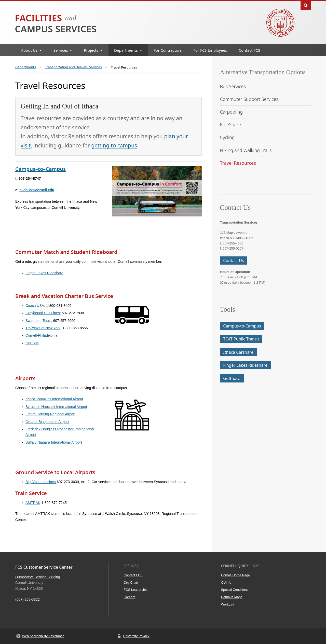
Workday (228, 604)
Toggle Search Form (306, 5)
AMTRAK (33, 503)
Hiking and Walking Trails (246, 150)
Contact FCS (250, 50)
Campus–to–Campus (40, 169)
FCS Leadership (135, 590)
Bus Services (233, 86)
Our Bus (32, 343)
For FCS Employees (210, 50)
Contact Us (233, 261)
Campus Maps (232, 597)
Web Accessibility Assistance (43, 636)
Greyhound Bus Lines (43, 313)
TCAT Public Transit (241, 339)
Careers (129, 597)
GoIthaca (232, 378)
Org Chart (131, 583)
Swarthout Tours (38, 321)
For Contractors (168, 50)
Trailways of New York (43, 328)
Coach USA (35, 306)
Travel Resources (238, 163)
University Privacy (136, 636)
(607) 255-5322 (28, 599)
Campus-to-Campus (242, 326)
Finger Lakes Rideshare (44, 273)
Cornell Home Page (235, 575)
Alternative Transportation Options (263, 72)
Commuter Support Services (249, 99)
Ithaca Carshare (238, 352)
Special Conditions (235, 590)
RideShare (231, 125)
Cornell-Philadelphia (41, 335)
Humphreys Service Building (38, 577)
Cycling (227, 137)
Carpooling (232, 112)
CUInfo (226, 583)
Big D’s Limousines (41, 482)
